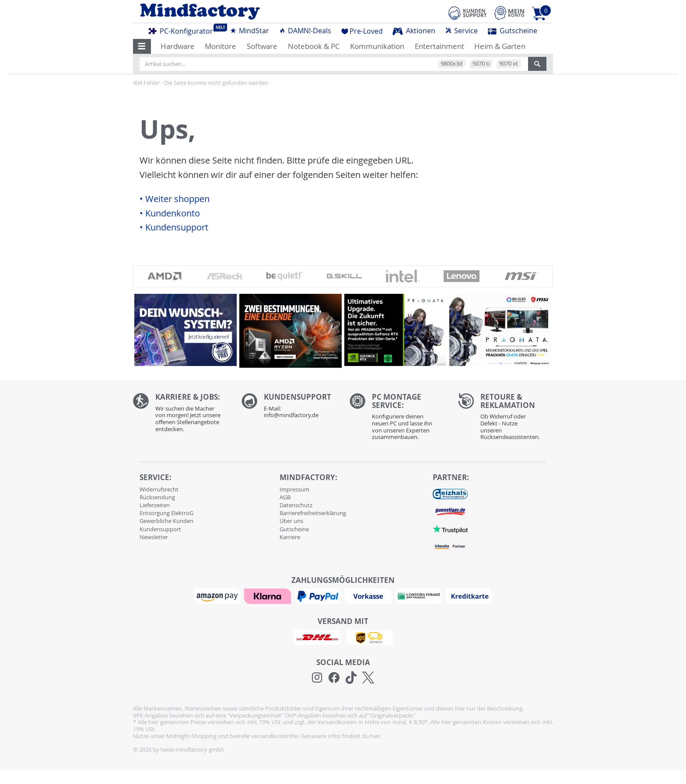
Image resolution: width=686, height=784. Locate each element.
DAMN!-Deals (305, 31)
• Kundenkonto (170, 213)
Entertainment (439, 46)
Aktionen (414, 31)
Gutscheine (513, 31)
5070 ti (481, 63)
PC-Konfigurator (183, 30)
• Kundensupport (174, 227)
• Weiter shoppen (175, 199)
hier (375, 736)
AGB (285, 497)
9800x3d (451, 63)
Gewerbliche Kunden (166, 521)
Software (262, 46)
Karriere (290, 537)
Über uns (291, 521)
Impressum (294, 489)
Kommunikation (377, 46)
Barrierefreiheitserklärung (313, 513)
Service (461, 31)
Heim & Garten (500, 46)
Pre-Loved (362, 31)
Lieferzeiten (155, 505)
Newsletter (154, 537)
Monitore (220, 46)
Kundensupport (160, 529)
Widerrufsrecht (159, 489)
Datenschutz (296, 505)
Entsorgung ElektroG (166, 513)
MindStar (249, 31)
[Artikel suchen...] (334, 64)
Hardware (178, 46)
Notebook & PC (314, 46)
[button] (142, 46)
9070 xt (509, 63)
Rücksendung (157, 497)
